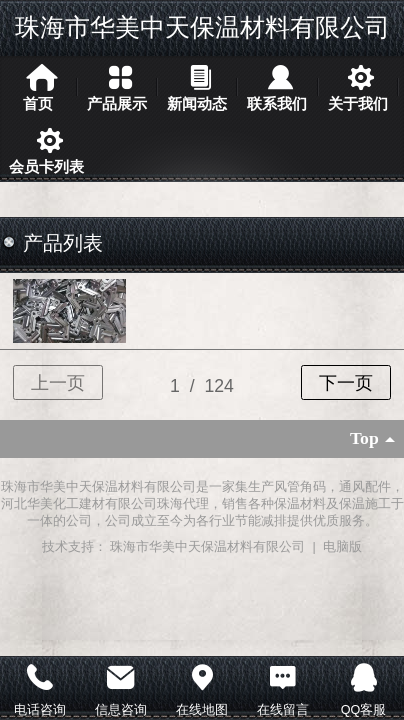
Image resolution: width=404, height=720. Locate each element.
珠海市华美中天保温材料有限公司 (202, 27)
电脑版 (342, 547)
